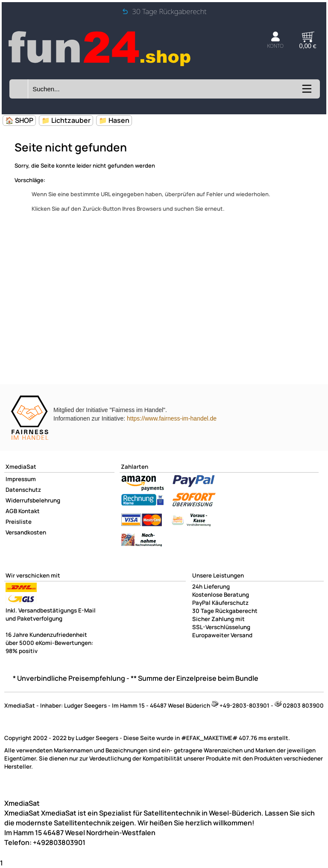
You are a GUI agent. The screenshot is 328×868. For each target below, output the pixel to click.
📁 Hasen (114, 120)
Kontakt (29, 511)
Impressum (21, 479)
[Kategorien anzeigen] (306, 92)
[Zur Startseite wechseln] (100, 66)
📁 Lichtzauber (66, 120)
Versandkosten (26, 532)
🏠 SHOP (19, 120)
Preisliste (19, 522)
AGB (11, 511)
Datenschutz (23, 490)
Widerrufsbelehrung (33, 500)
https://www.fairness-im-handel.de (172, 418)
